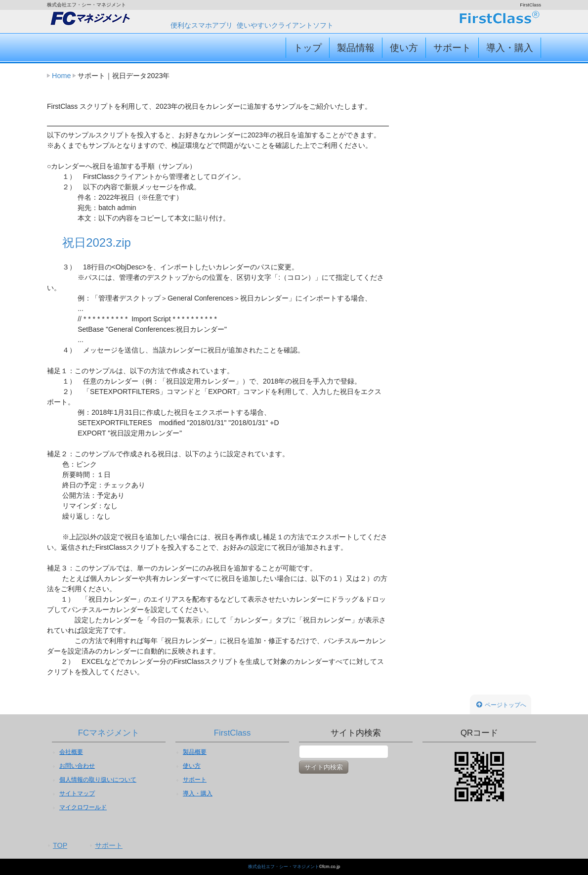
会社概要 (71, 752)
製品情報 (356, 48)
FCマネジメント (109, 733)
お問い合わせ (77, 766)
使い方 (404, 48)
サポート (452, 48)
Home (61, 76)
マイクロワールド (83, 807)
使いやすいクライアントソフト (285, 25)
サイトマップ (77, 793)
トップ (308, 48)
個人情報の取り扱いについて (98, 780)
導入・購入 (510, 48)
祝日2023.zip (97, 242)
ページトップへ (501, 705)
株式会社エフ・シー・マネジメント (284, 867)
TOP (60, 845)
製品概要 (195, 752)
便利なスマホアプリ (202, 25)
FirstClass (232, 733)
